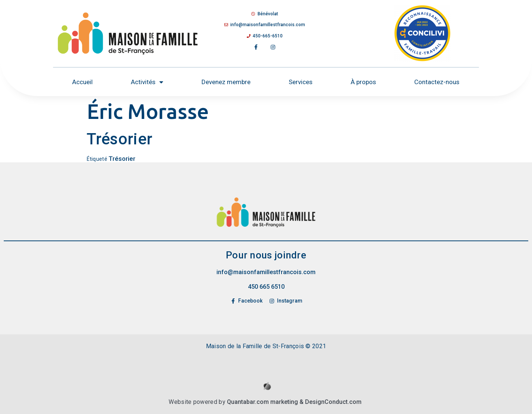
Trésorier (122, 159)
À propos (363, 82)
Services (301, 82)
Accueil (82, 82)
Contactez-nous (437, 82)
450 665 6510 (266, 287)
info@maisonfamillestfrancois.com (266, 272)
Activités (147, 82)
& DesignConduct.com (330, 402)
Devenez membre (226, 82)
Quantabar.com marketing (262, 402)
